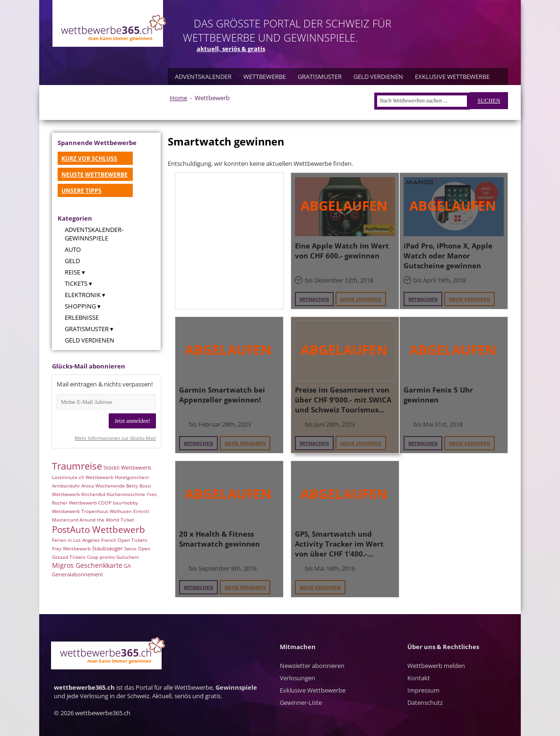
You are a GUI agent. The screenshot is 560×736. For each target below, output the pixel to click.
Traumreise (77, 466)
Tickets (76, 283)
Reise (73, 272)
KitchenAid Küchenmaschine (113, 494)
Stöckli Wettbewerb (127, 468)
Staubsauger (108, 548)
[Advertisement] (229, 241)
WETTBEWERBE (265, 77)
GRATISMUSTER (320, 77)
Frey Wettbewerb (71, 548)
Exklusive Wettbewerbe (313, 690)
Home (178, 98)
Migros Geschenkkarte (87, 565)
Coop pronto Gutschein (113, 557)
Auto (73, 249)
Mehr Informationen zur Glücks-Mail (115, 438)
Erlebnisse (82, 317)
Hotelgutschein (132, 477)
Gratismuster (87, 329)
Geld (72, 261)
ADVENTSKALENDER (203, 77)
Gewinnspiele (236, 687)
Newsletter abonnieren (312, 666)
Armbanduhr (66, 486)
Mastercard (65, 520)
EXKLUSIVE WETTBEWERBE (452, 77)
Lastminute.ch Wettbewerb (83, 477)
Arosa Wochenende (103, 486)
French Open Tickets (124, 540)
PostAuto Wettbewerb (99, 529)
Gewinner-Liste (301, 702)
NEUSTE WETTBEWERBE (95, 175)
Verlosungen (297, 678)
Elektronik (83, 295)
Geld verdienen (90, 340)
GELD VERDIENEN (378, 77)
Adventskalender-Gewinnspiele (94, 234)
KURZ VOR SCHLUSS (89, 158)
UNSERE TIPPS (82, 191)
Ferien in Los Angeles (76, 540)
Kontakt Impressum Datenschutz (425, 690)
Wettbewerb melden (436, 666)
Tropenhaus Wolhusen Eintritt (115, 511)
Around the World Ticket (107, 520)
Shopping (80, 306)
